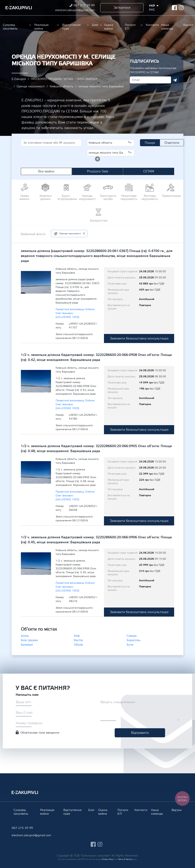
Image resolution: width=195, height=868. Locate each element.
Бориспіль (134, 640)
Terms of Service (125, 859)
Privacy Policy (108, 859)
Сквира (132, 636)
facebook (174, 8)
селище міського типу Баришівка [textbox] (109, 152)
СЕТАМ (149, 171)
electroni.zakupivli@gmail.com (75, 10)
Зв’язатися (122, 8)
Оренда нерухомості (31, 86)
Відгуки (188, 25)
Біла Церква (29, 640)
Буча (130, 645)
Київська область (61, 86)
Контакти (152, 25)
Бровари (27, 645)
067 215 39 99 (84, 5)
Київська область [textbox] (109, 143)
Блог (95, 25)
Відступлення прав (71, 27)
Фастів (78, 640)
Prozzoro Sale (98, 171)
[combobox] (111, 143)
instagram (181, 8)
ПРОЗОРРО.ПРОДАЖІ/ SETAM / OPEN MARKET (64, 79)
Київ (77, 636)
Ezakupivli (19, 8)
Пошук (150, 143)
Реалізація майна (41, 27)
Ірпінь (25, 636)
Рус (152, 10)
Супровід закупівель (10, 27)
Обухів (78, 645)
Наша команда (167, 27)
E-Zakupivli (19, 79)
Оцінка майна (109, 27)
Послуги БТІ (130, 27)
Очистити (172, 143)
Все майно (46, 171)
